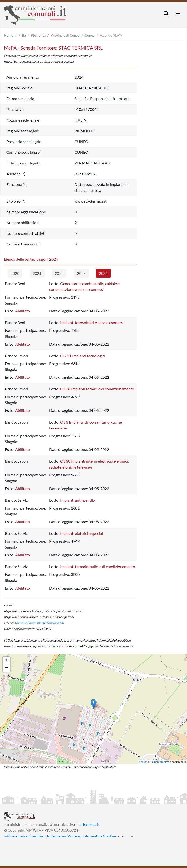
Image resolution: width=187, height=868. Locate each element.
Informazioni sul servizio (24, 836)
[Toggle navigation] (166, 14)
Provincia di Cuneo (65, 35)
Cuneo (90, 35)
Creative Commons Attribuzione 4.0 (39, 623)
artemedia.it (89, 824)
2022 (59, 273)
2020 (15, 273)
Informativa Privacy (63, 836)
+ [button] (7, 661)
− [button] (7, 668)
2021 (37, 273)
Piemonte (38, 35)
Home (9, 35)
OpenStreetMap (162, 762)
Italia (22, 35)
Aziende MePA (111, 35)
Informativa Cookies (100, 836)
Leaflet (143, 762)
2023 (81, 273)
